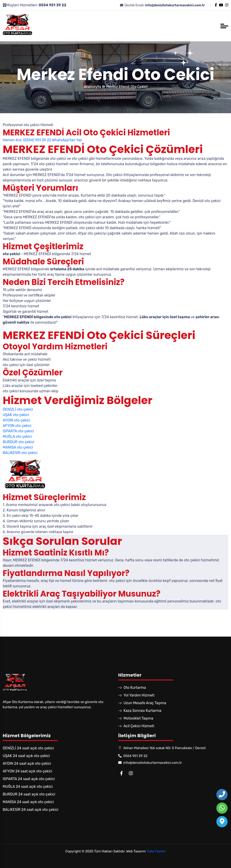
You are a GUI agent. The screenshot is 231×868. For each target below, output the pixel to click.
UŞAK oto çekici (16, 415)
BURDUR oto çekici (18, 442)
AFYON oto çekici (17, 426)
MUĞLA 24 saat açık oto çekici (28, 787)
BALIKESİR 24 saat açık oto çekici (30, 810)
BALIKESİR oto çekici (20, 453)
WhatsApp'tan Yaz (67, 140)
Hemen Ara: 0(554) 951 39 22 (27, 140)
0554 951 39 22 (133, 756)
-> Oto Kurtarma (132, 688)
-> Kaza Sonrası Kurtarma (140, 711)
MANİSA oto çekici (18, 447)
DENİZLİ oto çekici (18, 409)
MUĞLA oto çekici (17, 436)
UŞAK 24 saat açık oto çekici (26, 756)
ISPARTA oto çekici (18, 431)
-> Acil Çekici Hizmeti (136, 726)
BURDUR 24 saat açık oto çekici (29, 794)
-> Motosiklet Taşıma (136, 718)
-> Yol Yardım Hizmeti (136, 695)
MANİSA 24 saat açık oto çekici (28, 802)
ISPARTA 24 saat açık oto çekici (29, 779)
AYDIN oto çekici (16, 420)
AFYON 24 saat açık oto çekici (27, 771)
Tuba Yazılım (156, 851)
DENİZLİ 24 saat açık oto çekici (28, 748)
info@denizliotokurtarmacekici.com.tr (150, 763)
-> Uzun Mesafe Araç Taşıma (142, 703)
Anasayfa (94, 87)
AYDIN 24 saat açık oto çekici (27, 763)
